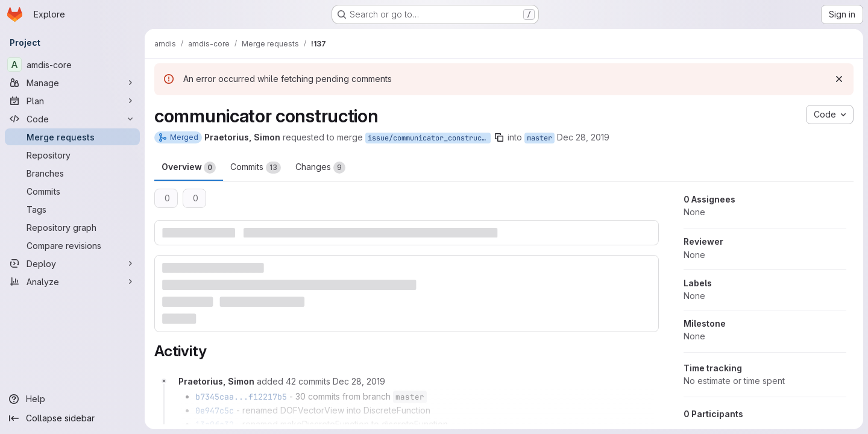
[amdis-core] (72, 64)
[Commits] (72, 191)
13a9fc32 (215, 424)
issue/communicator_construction (429, 138)
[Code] (72, 119)
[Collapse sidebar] (72, 418)
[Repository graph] (72, 227)
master (539, 138)
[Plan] (72, 101)
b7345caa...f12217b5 (241, 397)
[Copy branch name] (499, 137)
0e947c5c (215, 410)
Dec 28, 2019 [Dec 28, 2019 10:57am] (583, 137)
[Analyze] (72, 281)
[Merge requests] (72, 137)
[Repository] (72, 155)
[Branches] (72, 173)
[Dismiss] (839, 79)
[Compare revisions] (72, 245)
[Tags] (72, 209)
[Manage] (72, 83)
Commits (256, 168)
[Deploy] (72, 263)
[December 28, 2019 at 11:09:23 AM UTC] (359, 381)
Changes (320, 168)
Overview (189, 168)
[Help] (72, 399)
